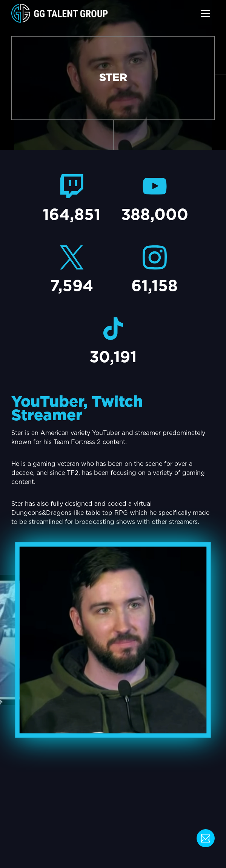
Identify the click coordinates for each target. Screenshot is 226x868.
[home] (60, 14)
